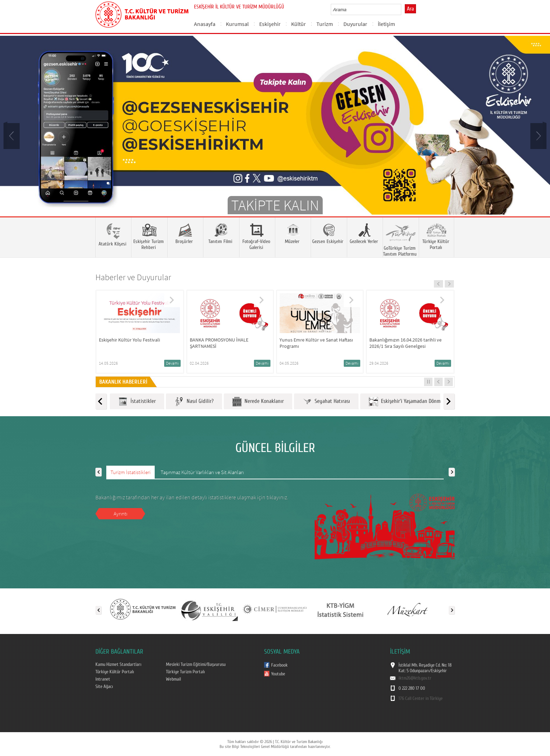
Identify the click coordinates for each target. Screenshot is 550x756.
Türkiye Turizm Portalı (185, 672)
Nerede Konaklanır (258, 402)
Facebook (279, 665)
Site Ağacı (104, 687)
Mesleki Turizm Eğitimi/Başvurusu (196, 664)
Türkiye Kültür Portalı (115, 672)
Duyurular (355, 24)
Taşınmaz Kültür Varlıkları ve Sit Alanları (202, 472)
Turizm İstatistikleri (130, 472)
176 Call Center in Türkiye (421, 698)
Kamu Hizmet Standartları (118, 664)
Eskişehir (270, 24)
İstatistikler (137, 402)
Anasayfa (205, 24)
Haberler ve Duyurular (133, 277)
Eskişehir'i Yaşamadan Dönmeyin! (410, 402)
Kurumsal (237, 24)
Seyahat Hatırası (326, 402)
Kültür (299, 24)
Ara (410, 9)
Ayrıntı (120, 514)
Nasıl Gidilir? (194, 402)
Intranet (103, 679)
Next (538, 135)
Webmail (173, 679)
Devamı (172, 363)
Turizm (325, 24)
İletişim (386, 24)
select (403, 9)
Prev (12, 135)
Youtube (278, 674)
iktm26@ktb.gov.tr (415, 678)
